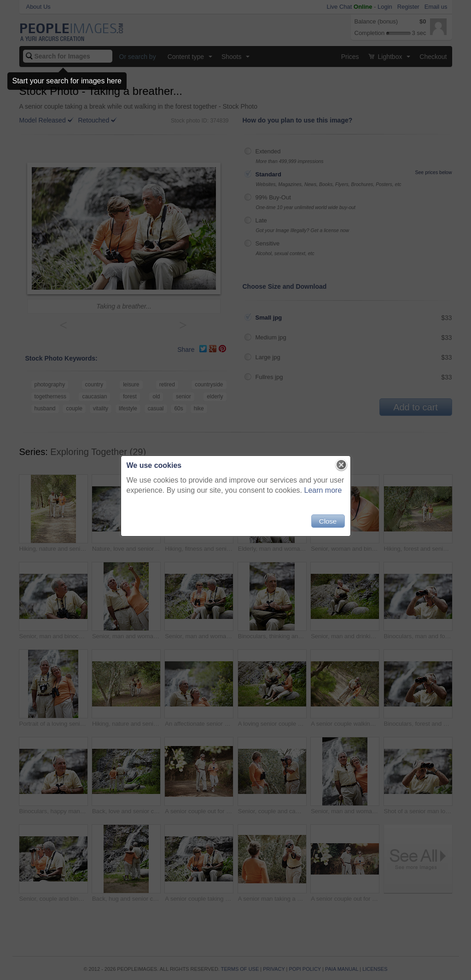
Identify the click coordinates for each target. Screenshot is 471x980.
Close (328, 521)
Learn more (323, 490)
